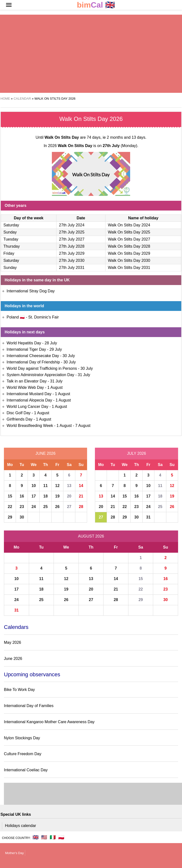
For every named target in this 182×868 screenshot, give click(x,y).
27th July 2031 (72, 268)
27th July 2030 (72, 260)
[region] (79, 54)
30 (22, 517)
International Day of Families (29, 706)
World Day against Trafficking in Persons (42, 368)
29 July (56, 349)
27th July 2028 (72, 246)
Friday (9, 253)
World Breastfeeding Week (30, 426)
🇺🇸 (44, 837)
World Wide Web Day (25, 387)
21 (81, 496)
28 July (51, 343)
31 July (84, 375)
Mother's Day (14, 853)
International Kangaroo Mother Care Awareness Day (49, 722)
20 (69, 496)
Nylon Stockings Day (22, 738)
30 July (69, 356)
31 (148, 517)
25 (45, 507)
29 (10, 517)
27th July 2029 (72, 253)
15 (10, 496)
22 (10, 507)
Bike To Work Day (19, 690)
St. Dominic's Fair (43, 317)
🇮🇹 (53, 837)
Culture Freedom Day (23, 754)
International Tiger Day (26, 349)
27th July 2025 (72, 232)
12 (57, 486)
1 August (55, 387)
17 (34, 496)
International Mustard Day (29, 394)
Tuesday (11, 239)
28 (81, 507)
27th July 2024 (72, 225)
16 (22, 496)
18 (45, 496)
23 (22, 507)
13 (69, 486)
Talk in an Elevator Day (27, 381)
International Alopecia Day (29, 400)
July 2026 (136, 453)
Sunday (10, 232)
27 (69, 507)
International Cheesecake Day (33, 356)
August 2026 (91, 536)
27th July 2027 (72, 239)
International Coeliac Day (26, 770)
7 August (83, 426)
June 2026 (45, 453)
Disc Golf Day (19, 413)
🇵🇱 (61, 837)
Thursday (12, 246)
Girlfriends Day (20, 419)
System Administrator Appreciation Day (40, 375)
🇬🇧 (96, 5)
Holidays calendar (20, 826)
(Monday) (120, 146)
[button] (9, 5)
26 (57, 507)
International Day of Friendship (33, 362)
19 (57, 496)
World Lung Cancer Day (27, 407)
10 (34, 486)
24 (34, 507)
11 (45, 486)
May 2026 (12, 642)
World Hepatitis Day (24, 343)
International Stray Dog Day (31, 291)
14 (81, 486)
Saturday (11, 225)
